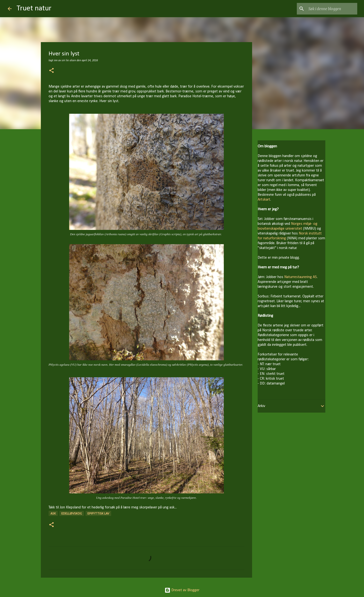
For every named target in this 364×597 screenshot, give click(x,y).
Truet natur (34, 8)
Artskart (264, 200)
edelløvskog (72, 513)
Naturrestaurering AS (301, 277)
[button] (51, 71)
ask (53, 513)
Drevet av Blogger (182, 590)
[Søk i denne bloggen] (332, 9)
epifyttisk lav (98, 513)
